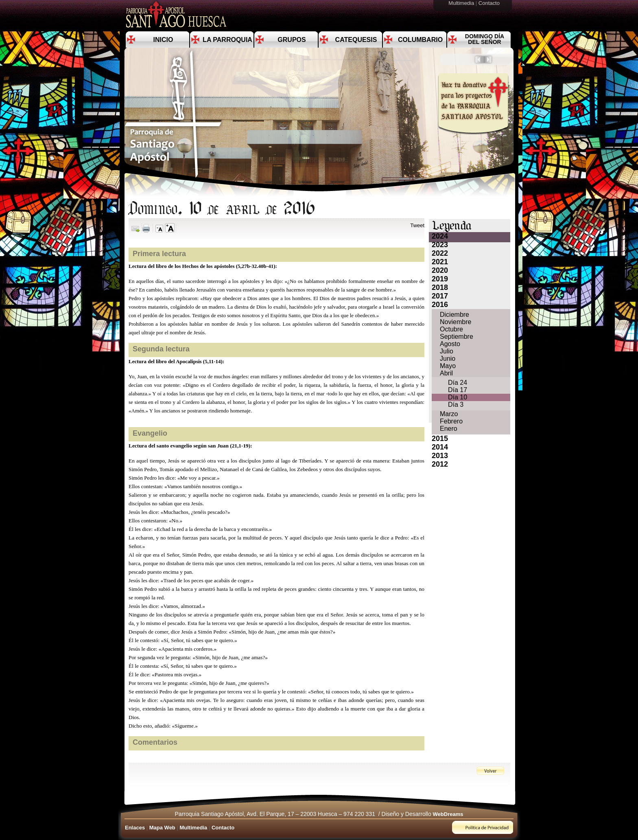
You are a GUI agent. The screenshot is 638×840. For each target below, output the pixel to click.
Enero (449, 429)
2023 (440, 245)
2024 (440, 236)
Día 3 (456, 405)
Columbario (420, 40)
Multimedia (462, 3)
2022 (440, 253)
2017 (440, 296)
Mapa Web (162, 828)
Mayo (448, 366)
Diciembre (454, 315)
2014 (440, 447)
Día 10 (458, 397)
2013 (440, 456)
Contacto (490, 3)
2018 (440, 287)
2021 (440, 262)
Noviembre (456, 322)
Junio (448, 359)
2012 (440, 464)
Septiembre (457, 337)
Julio (447, 351)
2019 (440, 279)
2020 (440, 270)
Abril (446, 373)
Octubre (451, 329)
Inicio (163, 40)
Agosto (450, 344)
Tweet (417, 225)
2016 (440, 305)
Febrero (451, 421)
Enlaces (135, 828)
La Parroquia (227, 40)
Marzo (449, 414)
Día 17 (458, 390)
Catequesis (356, 40)
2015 (440, 439)
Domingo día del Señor (485, 39)
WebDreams (448, 814)
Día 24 (458, 383)
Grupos (292, 40)
